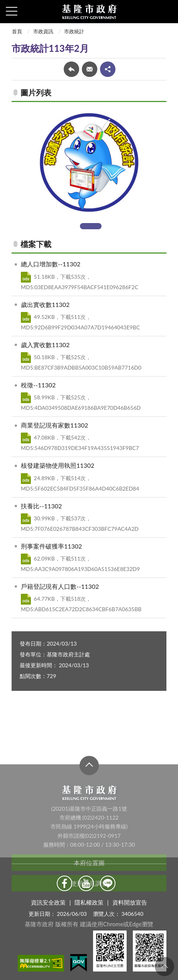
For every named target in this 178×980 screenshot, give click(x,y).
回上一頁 (71, 69)
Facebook (64, 883)
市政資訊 (43, 31)
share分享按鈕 (108, 69)
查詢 (166, 12)
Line (108, 883)
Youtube (86, 883)
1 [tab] (91, 226)
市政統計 (74, 31)
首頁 (17, 31)
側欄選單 (12, 11)
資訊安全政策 (48, 902)
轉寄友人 (90, 69)
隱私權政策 (89, 902)
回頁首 (164, 966)
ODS (26, 277)
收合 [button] (89, 813)
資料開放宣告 (130, 902)
